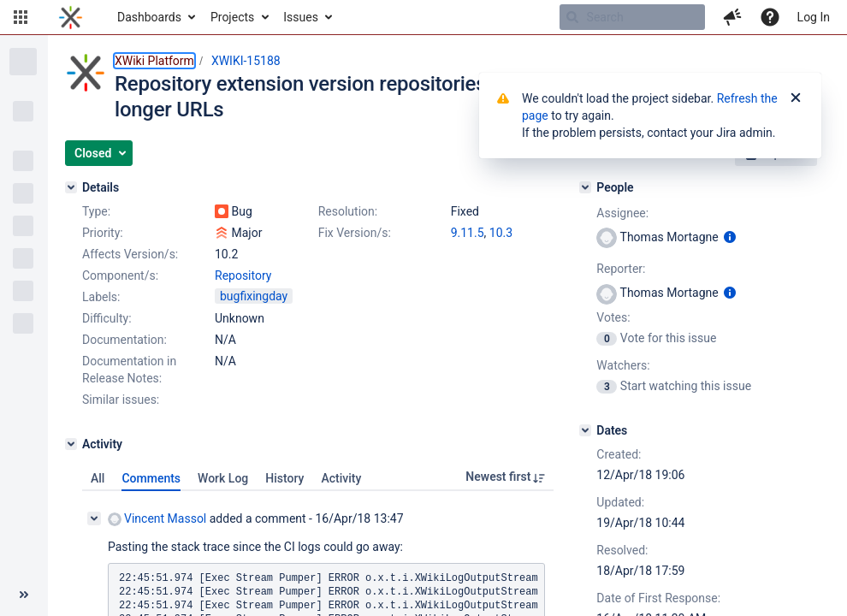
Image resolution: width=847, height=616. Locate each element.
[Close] (796, 98)
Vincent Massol (157, 519)
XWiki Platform (154, 61)
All (98, 478)
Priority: (103, 233)
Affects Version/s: (130, 254)
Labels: (101, 297)
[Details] (71, 187)
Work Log (223, 478)
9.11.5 (468, 233)
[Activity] (71, 444)
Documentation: (124, 340)
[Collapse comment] (94, 518)
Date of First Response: (658, 598)
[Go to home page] (71, 17)
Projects (232, 17)
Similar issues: (121, 400)
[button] (21, 17)
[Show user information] (730, 237)
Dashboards (149, 17)
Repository (243, 275)
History (284, 478)
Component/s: (120, 275)
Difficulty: (107, 318)
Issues (301, 17)
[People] (585, 187)
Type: (96, 211)
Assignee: (622, 213)
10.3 (501, 233)
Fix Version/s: (355, 233)
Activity (341, 478)
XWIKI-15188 (246, 61)
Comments (151, 478)
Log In (814, 17)
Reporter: (621, 269)
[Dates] (585, 430)
